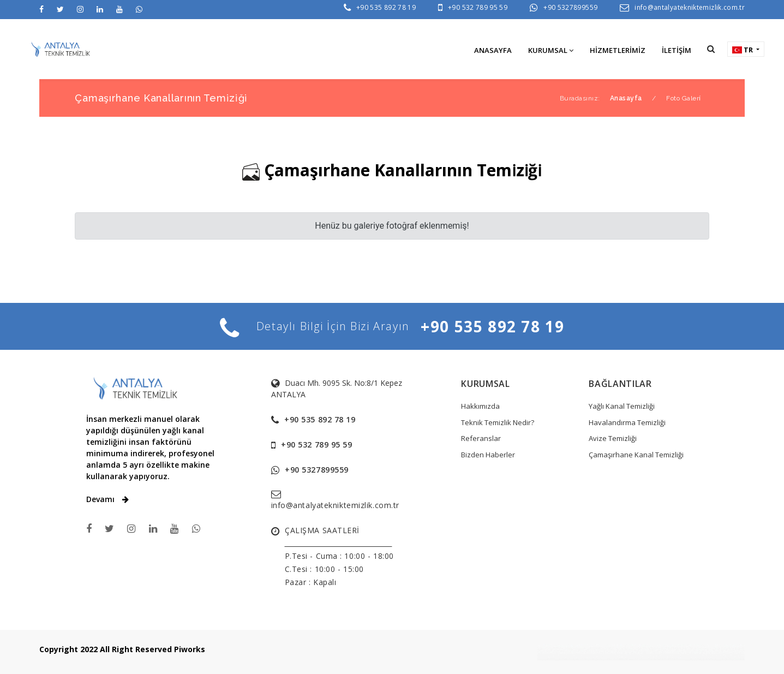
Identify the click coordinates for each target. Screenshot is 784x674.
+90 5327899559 (570, 7)
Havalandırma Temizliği (627, 422)
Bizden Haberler (488, 455)
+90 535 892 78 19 (386, 7)
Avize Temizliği (613, 438)
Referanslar (481, 438)
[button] (711, 49)
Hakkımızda (480, 406)
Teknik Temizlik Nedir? (498, 422)
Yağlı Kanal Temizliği (622, 406)
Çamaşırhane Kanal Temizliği (636, 455)
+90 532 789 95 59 (478, 7)
